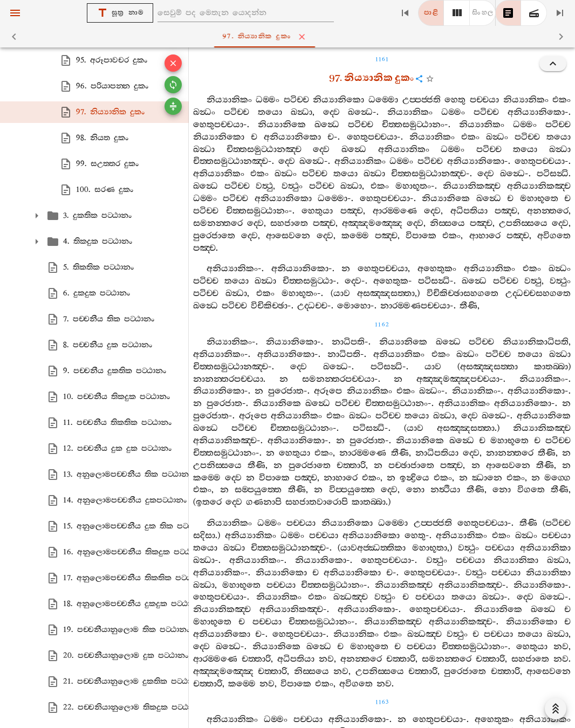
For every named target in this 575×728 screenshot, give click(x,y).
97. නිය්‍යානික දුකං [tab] (290, 37)
